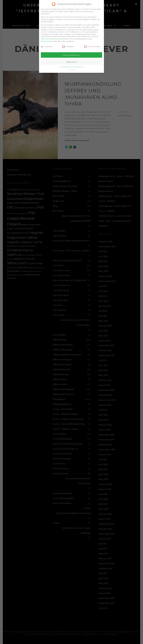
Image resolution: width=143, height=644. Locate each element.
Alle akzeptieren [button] (71, 54)
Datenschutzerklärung (50, 37)
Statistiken (68, 45)
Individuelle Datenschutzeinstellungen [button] (72, 66)
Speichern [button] (72, 60)
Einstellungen (46, 40)
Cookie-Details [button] (72, 68)
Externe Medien (92, 45)
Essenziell (46, 45)
